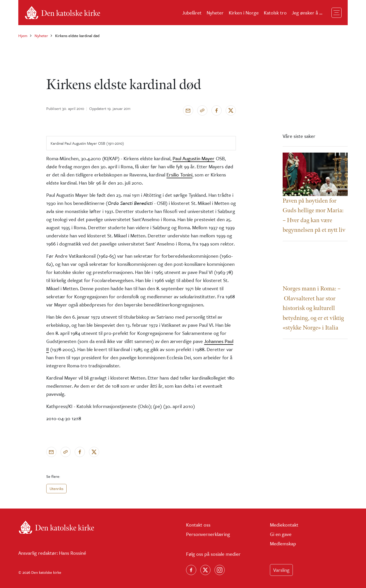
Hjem (23, 36)
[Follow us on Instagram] (220, 570)
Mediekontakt (284, 525)
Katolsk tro (275, 13)
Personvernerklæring (208, 534)
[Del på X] (231, 110)
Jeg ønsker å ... (307, 13)
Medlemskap (283, 543)
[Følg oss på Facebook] (191, 570)
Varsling (281, 570)
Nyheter (215, 13)
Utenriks (56, 488)
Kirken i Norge (244, 13)
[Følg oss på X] (205, 570)
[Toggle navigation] (337, 13)
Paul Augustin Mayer (194, 158)
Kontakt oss (198, 525)
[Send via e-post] (188, 110)
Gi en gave (281, 534)
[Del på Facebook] (217, 110)
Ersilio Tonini (179, 175)
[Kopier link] (202, 110)
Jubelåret (192, 13)
